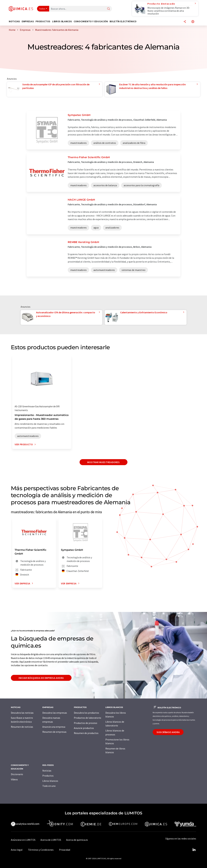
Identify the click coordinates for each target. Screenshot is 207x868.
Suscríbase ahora (168, 732)
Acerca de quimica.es (77, 840)
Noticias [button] (14, 21)
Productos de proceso (86, 723)
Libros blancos (50, 781)
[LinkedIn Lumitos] (194, 850)
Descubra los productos (86, 713)
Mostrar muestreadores (103, 462)
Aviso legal (17, 850)
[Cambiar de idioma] (193, 22)
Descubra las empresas (55, 713)
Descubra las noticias (22, 713)
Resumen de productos (86, 733)
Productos (48, 776)
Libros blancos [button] (62, 21)
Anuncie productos (84, 728)
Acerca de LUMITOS (51, 840)
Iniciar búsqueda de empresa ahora (41, 678)
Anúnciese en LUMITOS (23, 840)
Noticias (47, 771)
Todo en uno (49, 786)
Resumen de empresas (54, 732)
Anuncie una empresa (54, 727)
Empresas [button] (28, 21)
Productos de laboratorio (88, 718)
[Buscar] (109, 9)
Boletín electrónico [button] (123, 21)
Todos (42, 9)
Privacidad (65, 850)
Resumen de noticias (22, 727)
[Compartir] (185, 22)
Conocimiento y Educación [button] (91, 21)
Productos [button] (43, 21)
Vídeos (14, 779)
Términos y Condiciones (41, 850)
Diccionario (17, 774)
